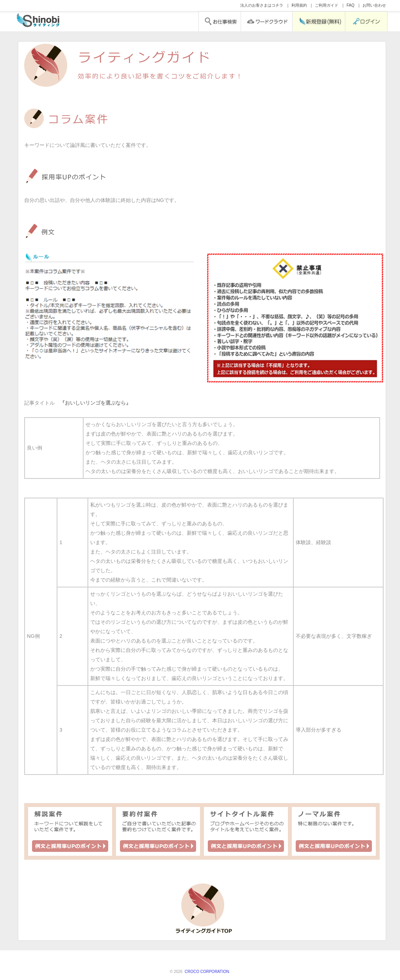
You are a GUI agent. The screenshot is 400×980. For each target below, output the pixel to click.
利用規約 (299, 5)
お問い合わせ (374, 5)
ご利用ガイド (327, 5)
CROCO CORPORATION (206, 972)
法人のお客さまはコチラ (262, 5)
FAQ (350, 5)
